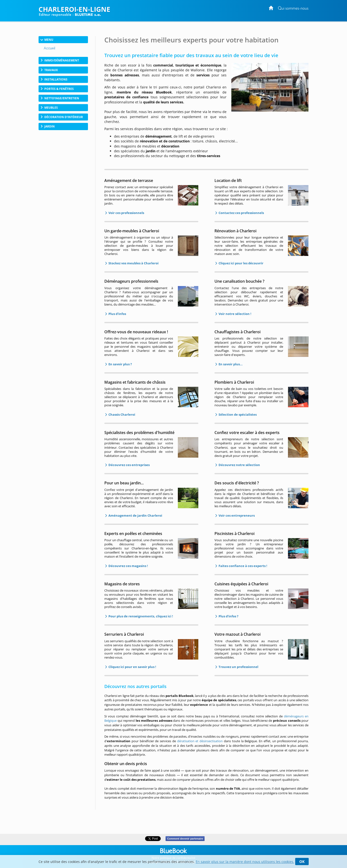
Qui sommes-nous (293, 9)
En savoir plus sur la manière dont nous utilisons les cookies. (245, 862)
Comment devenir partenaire (185, 839)
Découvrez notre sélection (239, 465)
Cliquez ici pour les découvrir (241, 263)
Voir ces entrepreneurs (236, 515)
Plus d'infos (117, 314)
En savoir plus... (230, 364)
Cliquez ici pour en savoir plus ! (132, 667)
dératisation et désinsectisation (200, 741)
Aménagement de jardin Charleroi (135, 515)
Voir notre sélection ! (235, 314)
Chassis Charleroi (121, 414)
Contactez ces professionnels (241, 213)
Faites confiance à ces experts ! (243, 566)
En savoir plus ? (120, 364)
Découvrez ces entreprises (129, 465)
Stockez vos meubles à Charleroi (133, 263)
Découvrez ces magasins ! (128, 566)
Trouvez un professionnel (238, 667)
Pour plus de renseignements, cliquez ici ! (140, 616)
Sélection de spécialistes (237, 414)
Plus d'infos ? (228, 616)
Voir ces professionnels (126, 213)
